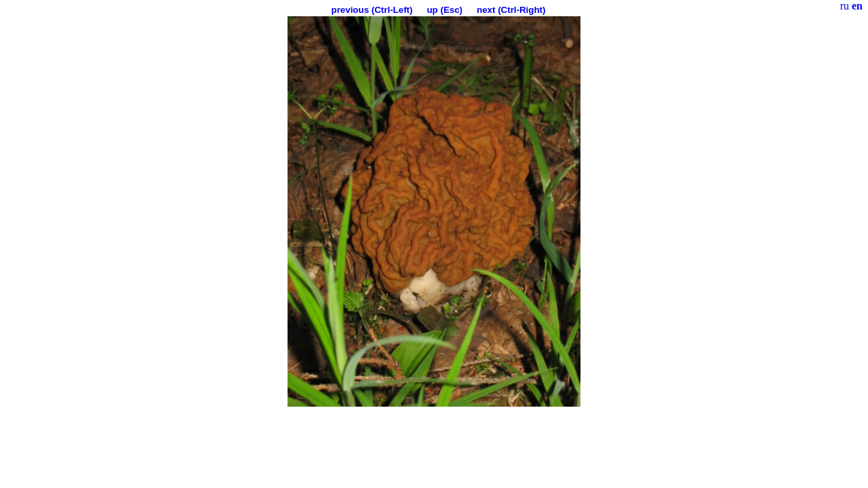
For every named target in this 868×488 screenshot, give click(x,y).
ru (845, 6)
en (857, 6)
